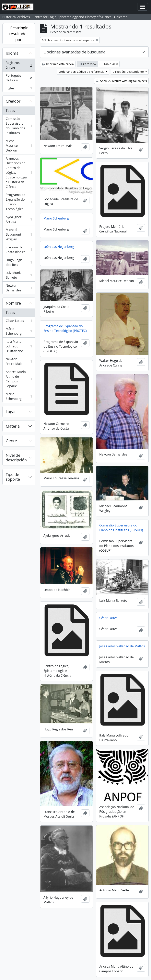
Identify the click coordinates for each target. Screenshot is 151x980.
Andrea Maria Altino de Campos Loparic (19, 379)
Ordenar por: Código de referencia (82, 72)
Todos (10, 111)
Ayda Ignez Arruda (19, 219)
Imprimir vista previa (58, 64)
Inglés (19, 89)
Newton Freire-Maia (19, 361)
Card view (87, 64)
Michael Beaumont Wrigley (19, 234)
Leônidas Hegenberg (59, 247)
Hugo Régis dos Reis (19, 262)
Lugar (11, 412)
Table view (109, 64)
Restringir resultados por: (19, 34)
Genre (11, 441)
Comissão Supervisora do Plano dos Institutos (19, 126)
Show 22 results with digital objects (121, 81)
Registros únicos (19, 65)
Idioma (12, 53)
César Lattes (19, 322)
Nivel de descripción (16, 458)
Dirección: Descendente (128, 72)
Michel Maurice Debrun (19, 146)
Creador (13, 101)
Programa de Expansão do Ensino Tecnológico (19, 202)
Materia (13, 426)
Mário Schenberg (19, 331)
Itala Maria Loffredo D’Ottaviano (19, 346)
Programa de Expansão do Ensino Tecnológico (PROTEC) (65, 328)
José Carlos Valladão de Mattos (122, 646)
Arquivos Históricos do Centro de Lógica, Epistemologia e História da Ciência (19, 173)
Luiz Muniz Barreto (19, 275)
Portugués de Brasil (19, 78)
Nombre (13, 303)
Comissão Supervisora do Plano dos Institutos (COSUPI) (121, 528)
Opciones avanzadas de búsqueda (74, 52)
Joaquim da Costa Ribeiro (19, 250)
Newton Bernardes (19, 288)
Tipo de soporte (13, 477)
